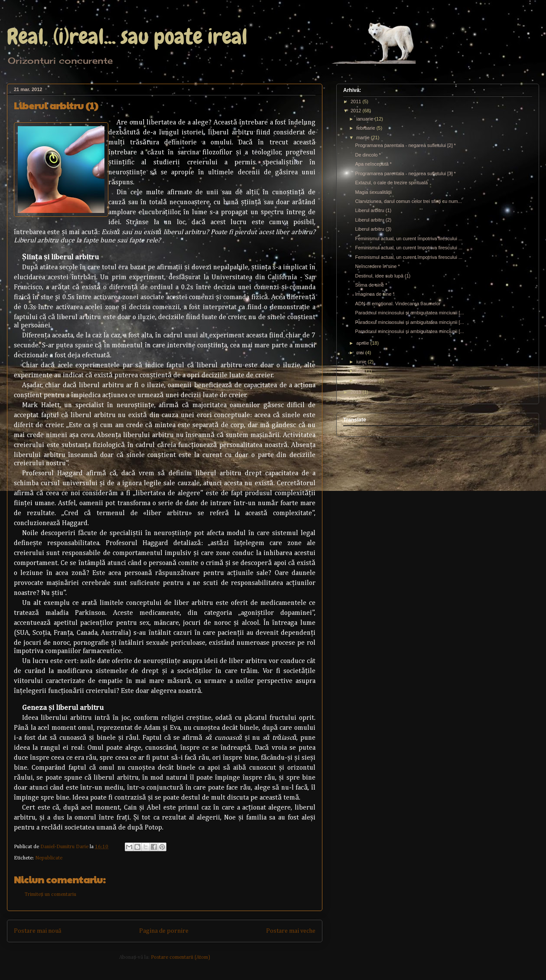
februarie (366, 128)
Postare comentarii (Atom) (180, 957)
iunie (362, 362)
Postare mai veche (291, 931)
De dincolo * (368, 155)
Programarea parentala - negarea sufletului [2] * (405, 145)
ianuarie (365, 119)
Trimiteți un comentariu (50, 895)
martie (364, 137)
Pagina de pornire (164, 931)
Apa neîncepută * (373, 164)
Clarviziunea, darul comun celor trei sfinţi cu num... (408, 201)
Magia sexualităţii (373, 192)
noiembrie (367, 380)
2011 (357, 101)
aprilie (363, 343)
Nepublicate (49, 858)
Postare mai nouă (37, 931)
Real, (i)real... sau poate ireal (127, 36)
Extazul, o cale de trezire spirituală (391, 183)
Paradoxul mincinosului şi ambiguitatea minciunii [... (409, 313)
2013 (357, 392)
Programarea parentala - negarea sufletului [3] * (405, 173)
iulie (361, 371)
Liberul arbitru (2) (373, 220)
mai (361, 353)
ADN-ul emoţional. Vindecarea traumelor (398, 304)
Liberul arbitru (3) (373, 229)
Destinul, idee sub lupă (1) (383, 276)
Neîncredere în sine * (377, 266)
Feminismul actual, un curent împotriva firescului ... (409, 238)
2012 (357, 111)
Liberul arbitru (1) (373, 210)
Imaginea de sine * (375, 294)
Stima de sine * (371, 285)
